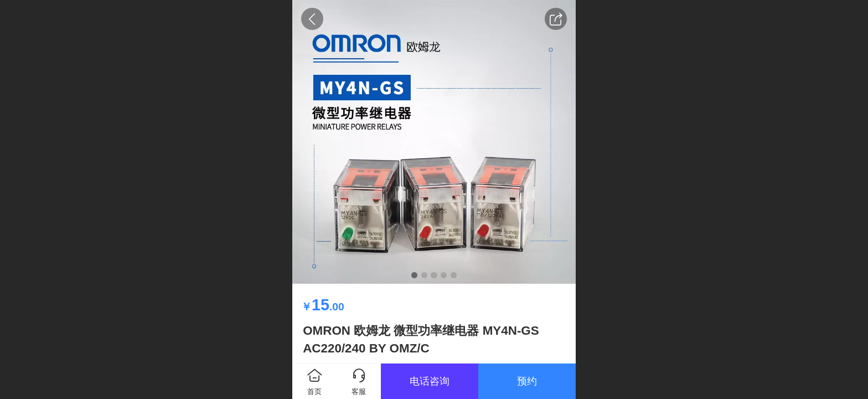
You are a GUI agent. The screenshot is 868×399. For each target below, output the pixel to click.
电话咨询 (430, 381)
